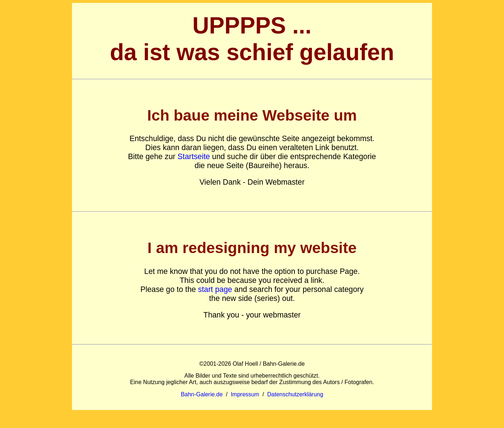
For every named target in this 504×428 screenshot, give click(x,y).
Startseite (194, 157)
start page (215, 289)
